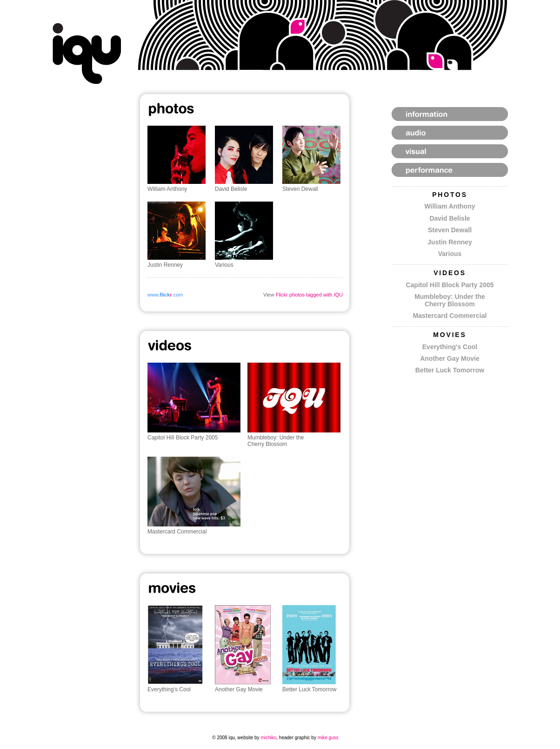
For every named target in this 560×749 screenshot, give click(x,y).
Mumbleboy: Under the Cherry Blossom (450, 300)
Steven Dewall (450, 230)
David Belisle (450, 218)
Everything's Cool (450, 347)
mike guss (328, 738)
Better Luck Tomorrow (450, 370)
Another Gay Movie (450, 358)
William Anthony (450, 206)
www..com (165, 295)
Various (450, 254)
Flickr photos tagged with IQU (309, 295)
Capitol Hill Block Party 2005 (450, 285)
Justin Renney (450, 242)
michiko (268, 738)
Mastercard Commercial (450, 316)
